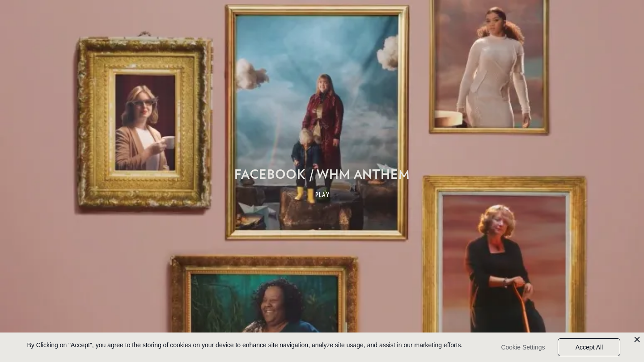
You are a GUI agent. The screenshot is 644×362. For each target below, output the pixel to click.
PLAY (323, 195)
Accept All (589, 347)
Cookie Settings (523, 347)
